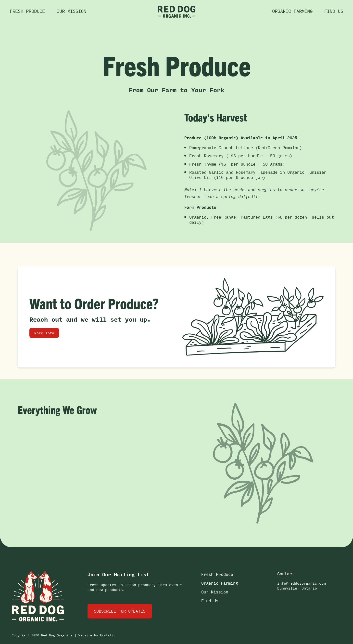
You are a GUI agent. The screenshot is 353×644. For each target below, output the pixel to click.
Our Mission (71, 11)
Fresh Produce (27, 11)
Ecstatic (108, 635)
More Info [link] (44, 333)
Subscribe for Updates (120, 611)
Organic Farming (292, 11)
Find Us (210, 601)
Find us (334, 11)
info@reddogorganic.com (302, 583)
